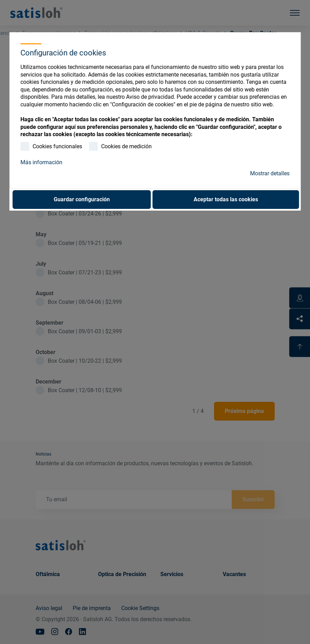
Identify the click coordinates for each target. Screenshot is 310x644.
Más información (41, 162)
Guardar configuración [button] (82, 199)
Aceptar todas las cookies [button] (226, 199)
